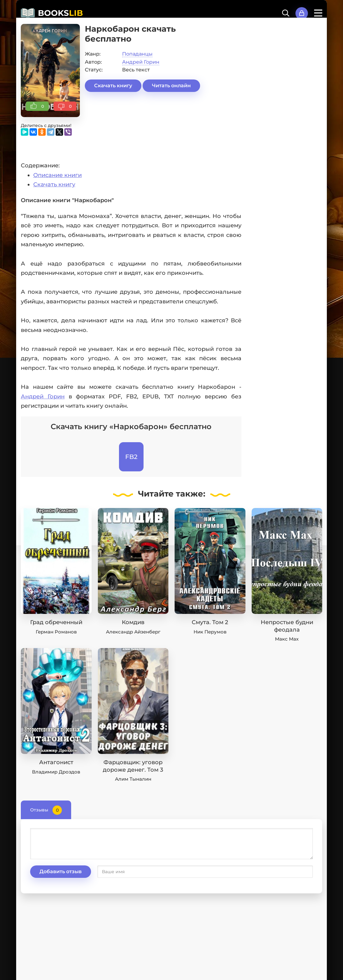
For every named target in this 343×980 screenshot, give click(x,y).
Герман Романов (56, 632)
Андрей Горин (141, 62)
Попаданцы (137, 54)
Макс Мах (287, 639)
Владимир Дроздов (56, 772)
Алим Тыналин (133, 779)
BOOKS (60, 13)
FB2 (131, 457)
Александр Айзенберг (133, 632)
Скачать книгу (113, 86)
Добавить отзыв (61, 871)
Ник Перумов (210, 632)
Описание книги (57, 175)
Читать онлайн (171, 86)
